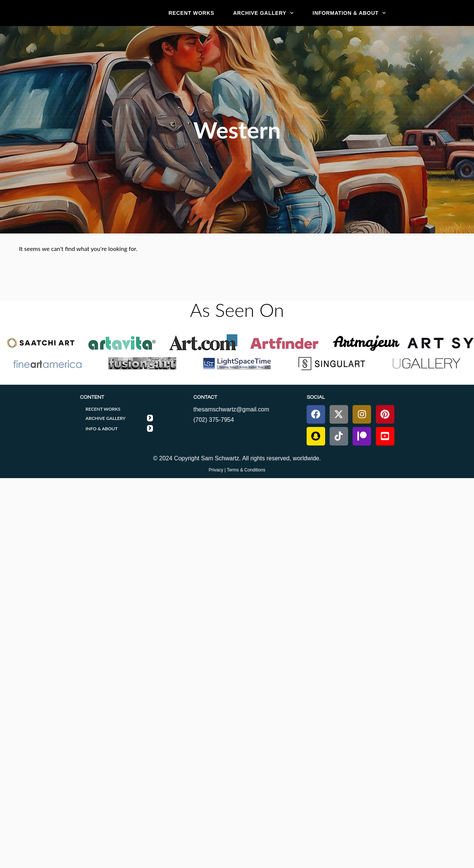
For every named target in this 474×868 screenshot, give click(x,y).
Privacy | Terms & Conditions (237, 470)
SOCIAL (316, 397)
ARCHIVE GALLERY (263, 13)
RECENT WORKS (191, 13)
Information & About (349, 13)
